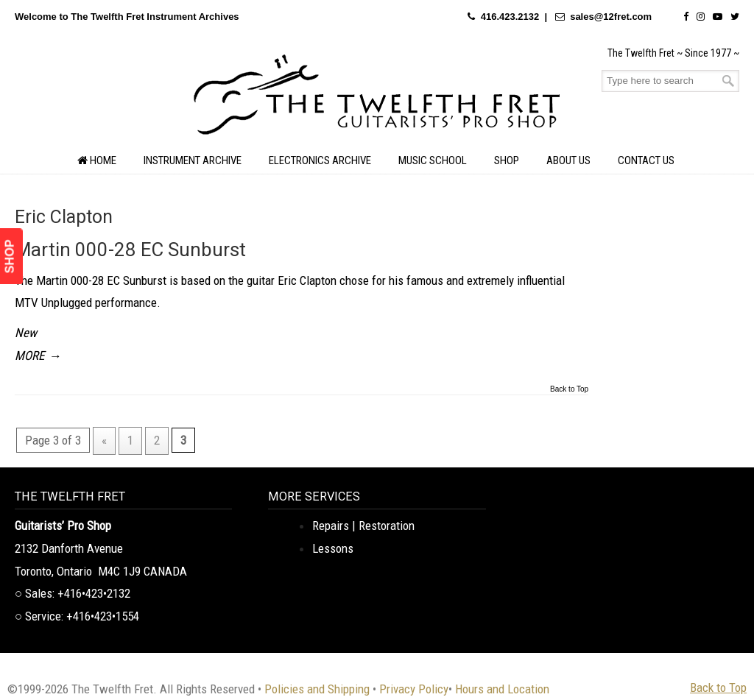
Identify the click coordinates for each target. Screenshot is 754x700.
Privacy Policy (414, 689)
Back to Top (569, 389)
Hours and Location (502, 689)
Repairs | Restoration (363, 526)
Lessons (333, 548)
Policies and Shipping (317, 689)
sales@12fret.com (611, 17)
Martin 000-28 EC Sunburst (130, 250)
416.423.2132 (510, 17)
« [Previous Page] (104, 440)
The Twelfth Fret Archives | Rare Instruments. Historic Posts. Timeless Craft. (377, 99)
